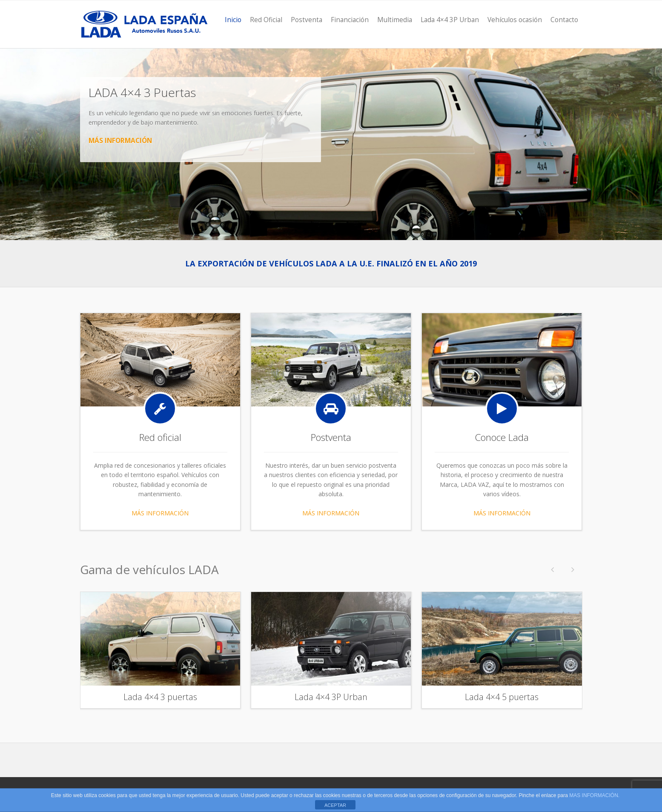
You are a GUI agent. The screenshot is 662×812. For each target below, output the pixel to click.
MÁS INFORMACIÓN (120, 141)
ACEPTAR (335, 805)
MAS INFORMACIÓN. (594, 795)
